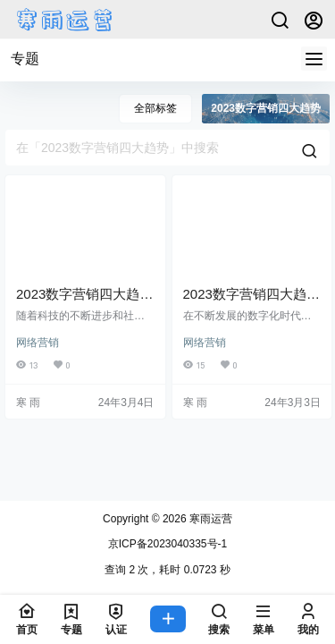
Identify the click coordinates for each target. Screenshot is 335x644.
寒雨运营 (209, 519)
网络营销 (38, 343)
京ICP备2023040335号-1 (167, 544)
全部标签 (155, 108)
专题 (25, 59)
